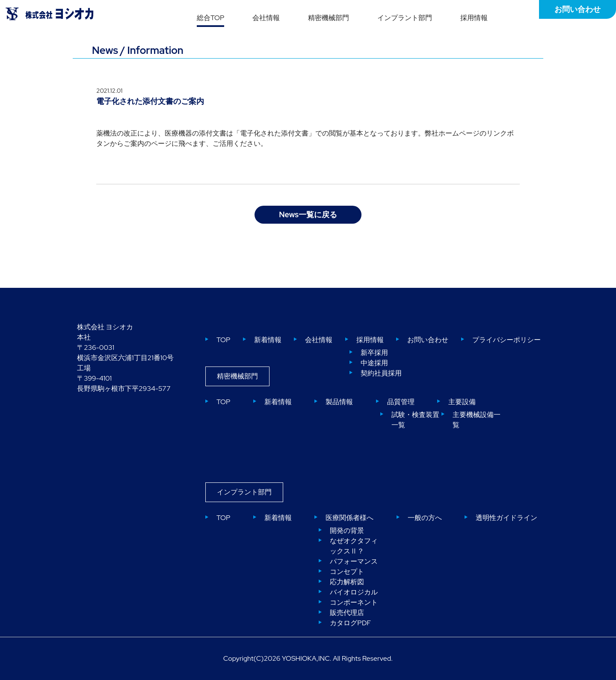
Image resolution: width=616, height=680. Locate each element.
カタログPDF (350, 623)
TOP (223, 340)
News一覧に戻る (308, 214)
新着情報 (268, 340)
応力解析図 (347, 582)
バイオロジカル (354, 592)
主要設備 (462, 402)
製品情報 (339, 402)
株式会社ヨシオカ (50, 14)
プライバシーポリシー (506, 340)
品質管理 (401, 402)
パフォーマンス (354, 561)
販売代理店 (347, 613)
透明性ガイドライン (506, 518)
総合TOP (210, 18)
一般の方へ (425, 518)
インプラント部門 (405, 18)
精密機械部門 (329, 18)
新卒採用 (374, 353)
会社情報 (266, 18)
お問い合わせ (577, 9)
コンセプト (347, 572)
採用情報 (474, 18)
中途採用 (374, 363)
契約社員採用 (381, 373)
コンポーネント (354, 602)
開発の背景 (347, 531)
